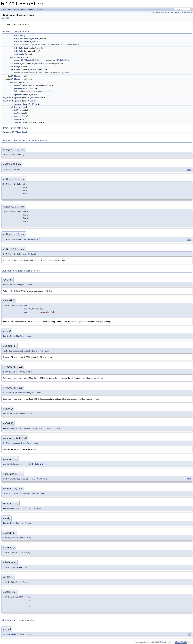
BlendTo (17, 64)
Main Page (7, 9)
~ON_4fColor (19, 54)
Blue (16, 67)
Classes (41, 9)
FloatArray (18, 76)
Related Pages (19, 9)
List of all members (187, 13)
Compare (18, 70)
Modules (31, 9)
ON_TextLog (30, 85)
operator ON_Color (21, 88)
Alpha (16, 57)
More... (80, 45)
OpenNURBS (5, 18)
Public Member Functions (158, 13)
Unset (25, 132)
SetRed (17, 119)
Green (17, 82)
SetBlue (17, 113)
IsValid (17, 85)
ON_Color (33, 42)
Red (16, 107)
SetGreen (18, 116)
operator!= (18, 95)
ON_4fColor (19, 36)
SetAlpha (18, 110)
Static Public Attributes (174, 13)
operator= (18, 98)
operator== (19, 104)
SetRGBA (18, 122)
